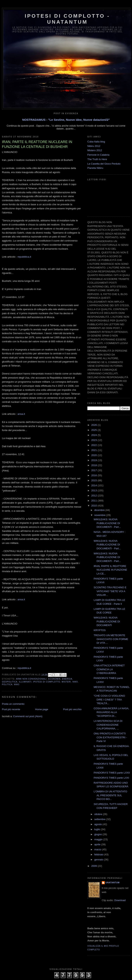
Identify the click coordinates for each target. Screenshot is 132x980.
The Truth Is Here (97, 159)
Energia (67, 679)
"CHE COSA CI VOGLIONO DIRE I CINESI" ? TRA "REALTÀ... (109, 700)
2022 (94, 445)
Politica (7, 685)
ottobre (99, 814)
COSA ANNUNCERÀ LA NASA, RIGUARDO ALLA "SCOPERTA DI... (111, 712)
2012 (94, 496)
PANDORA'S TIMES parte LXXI (111, 778)
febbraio (99, 854)
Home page (42, 709)
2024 (94, 435)
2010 (94, 506)
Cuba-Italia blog (96, 142)
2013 (94, 490)
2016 (94, 475)
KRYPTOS (100, 630)
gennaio (99, 860)
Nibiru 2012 (94, 146)
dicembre (100, 510)
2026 (94, 425)
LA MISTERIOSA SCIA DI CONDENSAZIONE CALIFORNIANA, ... (108, 725)
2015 (94, 480)
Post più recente (11, 709)
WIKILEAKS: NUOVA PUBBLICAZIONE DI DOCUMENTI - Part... (107, 523)
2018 (94, 465)
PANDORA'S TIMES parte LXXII (112, 773)
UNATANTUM (113, 883)
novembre (100, 515)
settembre (100, 819)
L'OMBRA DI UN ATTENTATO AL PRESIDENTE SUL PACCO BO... (110, 795)
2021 (94, 450)
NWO (75, 682)
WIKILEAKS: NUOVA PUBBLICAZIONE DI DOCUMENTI (107, 621)
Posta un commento (13, 704)
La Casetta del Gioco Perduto (104, 164)
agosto (99, 824)
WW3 (17, 685)
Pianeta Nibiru (95, 168)
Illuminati (25, 682)
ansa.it (21, 414)
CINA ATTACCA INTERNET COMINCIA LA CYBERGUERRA (109, 669)
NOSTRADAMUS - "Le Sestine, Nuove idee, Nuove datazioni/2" (66, 120)
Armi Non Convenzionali (31, 679)
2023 (94, 440)
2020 (94, 455)
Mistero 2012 (95, 150)
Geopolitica (10, 682)
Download (120, 900)
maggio (99, 839)
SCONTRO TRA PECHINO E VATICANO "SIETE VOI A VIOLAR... (110, 591)
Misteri (66, 682)
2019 (94, 460)
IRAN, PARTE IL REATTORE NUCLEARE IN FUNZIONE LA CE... (110, 570)
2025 (94, 430)
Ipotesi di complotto (47, 682)
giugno (99, 834)
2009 (94, 866)
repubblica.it (24, 257)
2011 (94, 501)
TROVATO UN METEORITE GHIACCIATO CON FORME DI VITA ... (111, 639)
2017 (94, 470)
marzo (98, 849)
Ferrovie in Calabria (98, 155)
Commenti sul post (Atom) (28, 716)
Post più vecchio (72, 709)
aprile (98, 844)
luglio (98, 829)
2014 (94, 485)
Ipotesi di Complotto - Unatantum (67, 19)
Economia (54, 679)
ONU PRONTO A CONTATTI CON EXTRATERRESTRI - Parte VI (110, 737)
